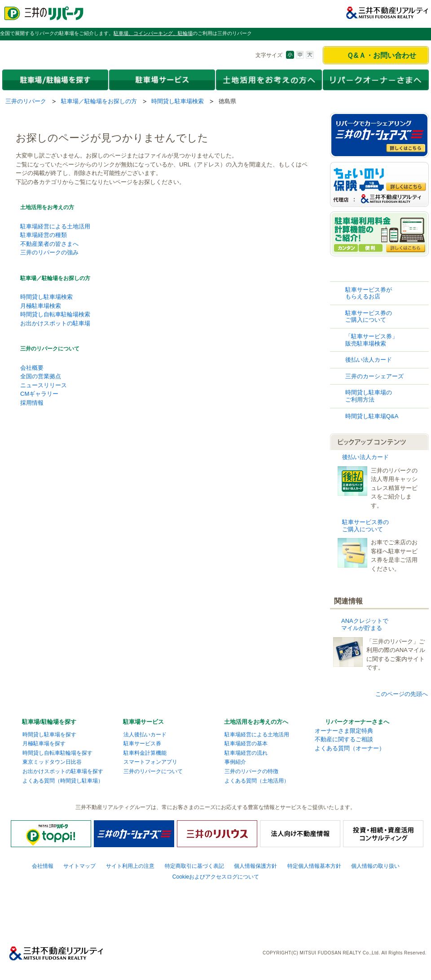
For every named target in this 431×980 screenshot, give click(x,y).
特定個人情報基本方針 (314, 866)
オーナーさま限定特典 (344, 731)
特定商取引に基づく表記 (194, 866)
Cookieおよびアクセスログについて (216, 877)
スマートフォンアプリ (150, 762)
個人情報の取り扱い (375, 866)
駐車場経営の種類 (44, 235)
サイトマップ (79, 866)
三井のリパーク (26, 101)
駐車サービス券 (142, 744)
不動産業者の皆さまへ (49, 244)
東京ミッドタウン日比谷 (52, 762)
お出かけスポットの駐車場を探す (63, 771)
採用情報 (32, 403)
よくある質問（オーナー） (350, 748)
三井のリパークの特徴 (251, 771)
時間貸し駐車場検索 (178, 101)
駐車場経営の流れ (246, 753)
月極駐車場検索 (41, 306)
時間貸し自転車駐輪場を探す (57, 753)
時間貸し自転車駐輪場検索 (55, 314)
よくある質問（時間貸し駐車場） (63, 781)
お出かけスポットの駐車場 (55, 323)
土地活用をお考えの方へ (256, 722)
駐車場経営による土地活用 (55, 226)
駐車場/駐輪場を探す (49, 722)
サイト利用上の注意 (130, 866)
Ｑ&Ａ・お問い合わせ (381, 55)
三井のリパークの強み (49, 252)
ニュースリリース (44, 385)
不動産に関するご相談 (344, 739)
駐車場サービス (143, 722)
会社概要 (32, 368)
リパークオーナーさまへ (357, 722)
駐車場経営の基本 (246, 744)
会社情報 (43, 866)
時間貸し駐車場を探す (49, 735)
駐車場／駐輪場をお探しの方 (99, 101)
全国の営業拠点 (41, 376)
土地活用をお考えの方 (47, 207)
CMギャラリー (39, 394)
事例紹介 (235, 762)
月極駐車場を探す (44, 744)
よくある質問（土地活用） (257, 781)
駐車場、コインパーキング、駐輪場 (153, 33)
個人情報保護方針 (255, 866)
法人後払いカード (145, 735)
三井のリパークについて (50, 349)
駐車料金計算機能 (145, 753)
